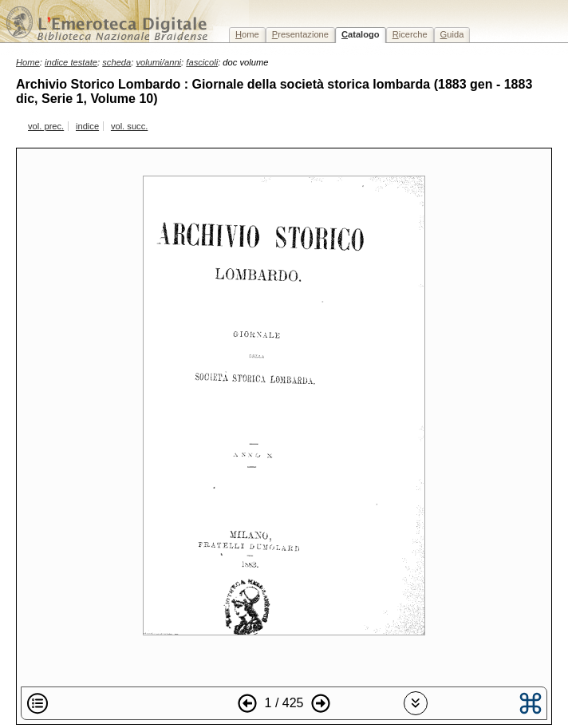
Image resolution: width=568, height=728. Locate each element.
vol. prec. (46, 126)
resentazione (300, 34)
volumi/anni (159, 62)
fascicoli (202, 62)
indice (87, 126)
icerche (410, 34)
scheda (116, 62)
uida (452, 34)
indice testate (71, 62)
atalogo (361, 34)
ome (247, 34)
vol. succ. (129, 126)
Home (28, 62)
